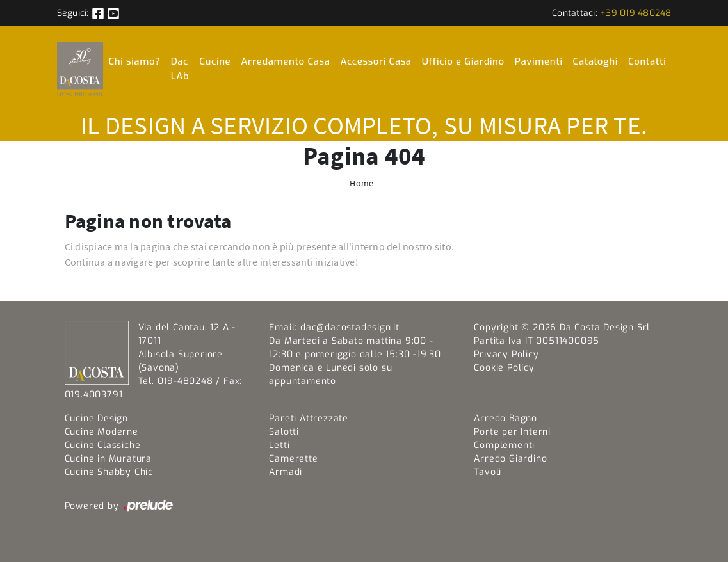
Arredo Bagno (506, 418)
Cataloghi (595, 61)
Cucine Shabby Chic (109, 472)
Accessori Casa (376, 61)
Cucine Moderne (101, 432)
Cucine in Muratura (108, 459)
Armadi (286, 472)
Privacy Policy (506, 354)
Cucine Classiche (103, 445)
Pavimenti (539, 61)
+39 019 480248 (636, 13)
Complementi (504, 445)
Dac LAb (180, 69)
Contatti (647, 61)
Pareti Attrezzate (309, 418)
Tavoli (488, 472)
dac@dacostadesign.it (350, 327)
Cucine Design (96, 418)
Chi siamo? (134, 61)
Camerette (293, 459)
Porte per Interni (512, 432)
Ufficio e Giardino (463, 61)
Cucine (215, 61)
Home (361, 183)
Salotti (284, 432)
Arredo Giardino (510, 459)
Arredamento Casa (285, 61)
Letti (279, 445)
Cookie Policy (504, 368)
